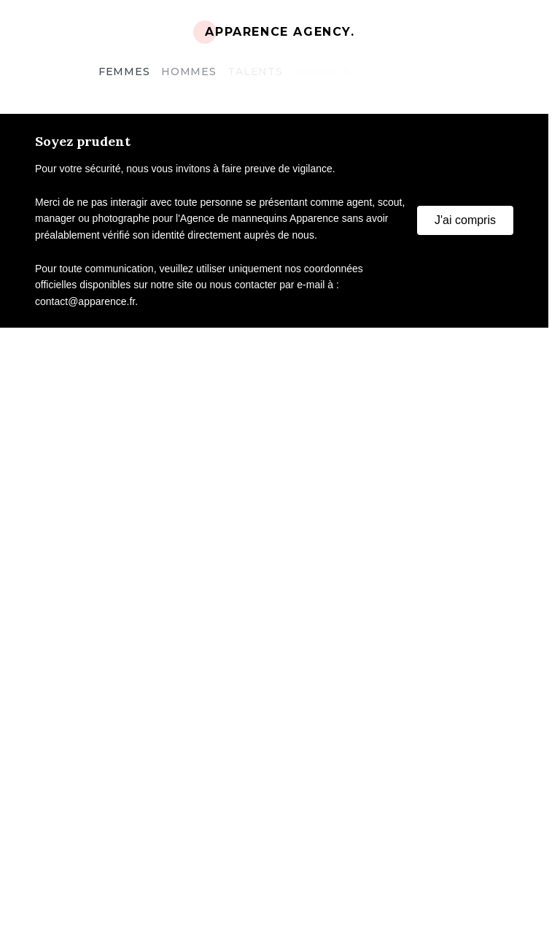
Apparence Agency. (280, 32)
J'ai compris (465, 220)
